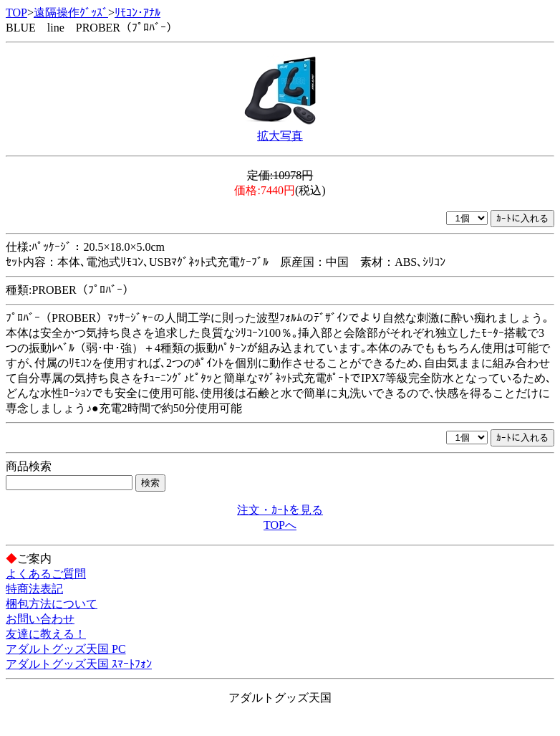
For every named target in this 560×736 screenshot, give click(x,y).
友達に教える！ (46, 634)
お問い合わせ (40, 619)
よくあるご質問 (46, 574)
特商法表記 (34, 589)
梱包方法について (52, 604)
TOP (16, 13)
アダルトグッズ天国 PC (66, 649)
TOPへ (280, 525)
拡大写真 (280, 136)
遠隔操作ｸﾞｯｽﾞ (71, 13)
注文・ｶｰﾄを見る (280, 510)
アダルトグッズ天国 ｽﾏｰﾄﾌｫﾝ (79, 664)
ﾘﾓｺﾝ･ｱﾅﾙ (137, 13)
